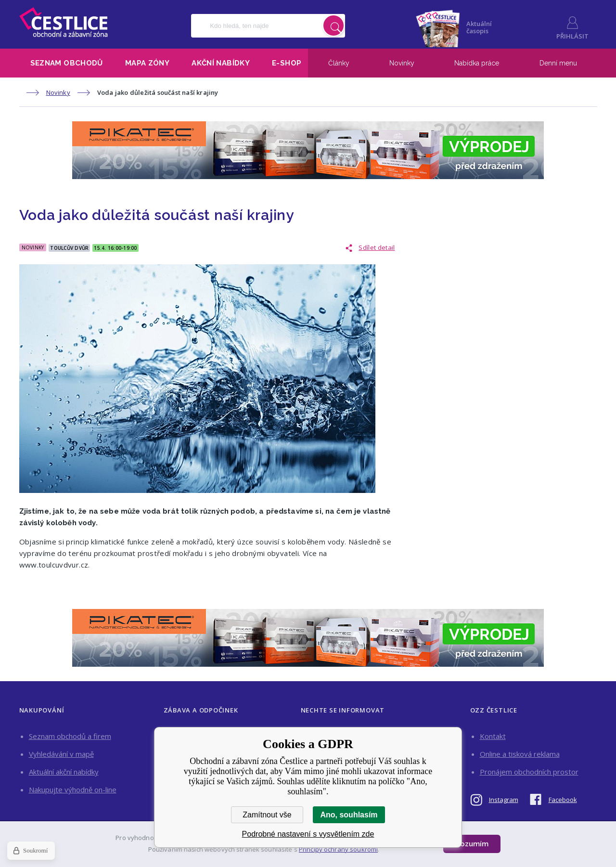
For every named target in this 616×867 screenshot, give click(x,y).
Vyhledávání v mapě (61, 754)
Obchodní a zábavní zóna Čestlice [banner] (64, 22)
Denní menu (558, 63)
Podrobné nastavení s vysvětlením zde (308, 834)
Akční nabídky (221, 63)
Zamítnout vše (267, 815)
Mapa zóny (147, 63)
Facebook (563, 800)
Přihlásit (572, 36)
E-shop (287, 63)
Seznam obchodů (67, 63)
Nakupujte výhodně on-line (73, 789)
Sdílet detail (377, 247)
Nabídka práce (477, 63)
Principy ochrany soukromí (338, 849)
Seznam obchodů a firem (70, 736)
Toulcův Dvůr (69, 248)
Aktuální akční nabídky (64, 772)
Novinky (402, 63)
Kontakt (493, 736)
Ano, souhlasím (349, 815)
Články (339, 63)
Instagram (504, 800)
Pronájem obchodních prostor (529, 772)
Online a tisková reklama (520, 754)
